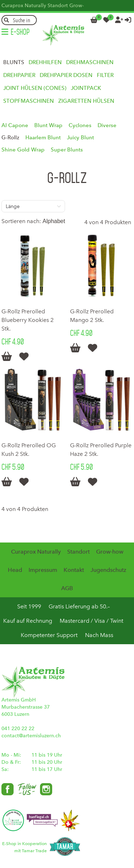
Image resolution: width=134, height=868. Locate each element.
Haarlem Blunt (43, 138)
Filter (105, 75)
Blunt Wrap (48, 125)
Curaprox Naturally (24, 6)
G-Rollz (10, 138)
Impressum (43, 570)
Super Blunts (67, 150)
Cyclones (80, 125)
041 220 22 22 (18, 729)
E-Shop (20, 32)
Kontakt (74, 570)
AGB (67, 588)
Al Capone (15, 125)
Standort (58, 6)
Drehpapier (19, 75)
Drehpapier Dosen (66, 75)
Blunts (14, 62)
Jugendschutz (108, 570)
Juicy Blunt (80, 138)
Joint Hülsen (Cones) (35, 88)
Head (15, 570)
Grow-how (110, 552)
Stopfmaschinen (29, 101)
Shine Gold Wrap (23, 150)
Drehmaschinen (90, 62)
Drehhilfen (45, 62)
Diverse (107, 125)
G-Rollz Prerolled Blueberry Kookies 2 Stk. (28, 320)
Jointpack (86, 88)
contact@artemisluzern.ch (31, 736)
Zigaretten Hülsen (86, 101)
